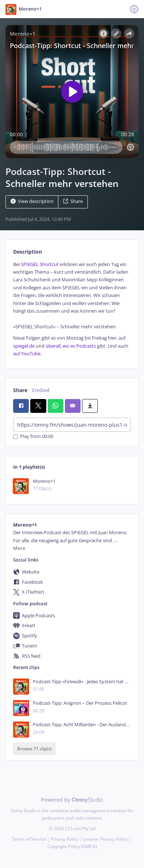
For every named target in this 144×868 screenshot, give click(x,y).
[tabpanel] (72, 309)
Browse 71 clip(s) (34, 749)
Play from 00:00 (33, 437)
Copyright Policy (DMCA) (72, 846)
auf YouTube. (27, 354)
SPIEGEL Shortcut (40, 264)
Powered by (72, 800)
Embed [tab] (41, 390)
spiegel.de (24, 346)
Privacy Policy (64, 839)
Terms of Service (29, 839)
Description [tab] (28, 252)
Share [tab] (20, 390)
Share (73, 201)
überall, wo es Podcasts (71, 346)
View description (32, 201)
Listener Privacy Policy (105, 839)
